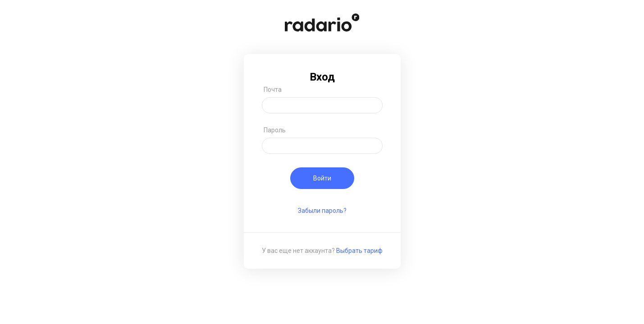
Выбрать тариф (359, 251)
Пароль (275, 130)
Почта (273, 90)
